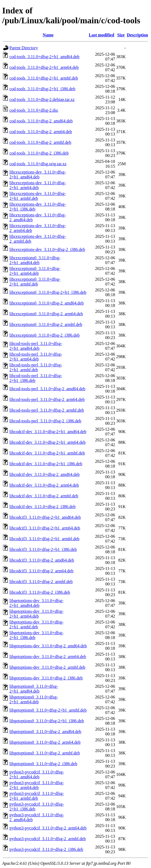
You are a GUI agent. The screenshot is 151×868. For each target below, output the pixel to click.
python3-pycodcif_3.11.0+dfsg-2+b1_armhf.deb (37, 796)
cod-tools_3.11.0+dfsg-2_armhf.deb (40, 142)
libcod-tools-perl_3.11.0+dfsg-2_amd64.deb (47, 389)
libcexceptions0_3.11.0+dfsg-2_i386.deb (44, 335)
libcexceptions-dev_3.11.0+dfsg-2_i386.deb (47, 249)
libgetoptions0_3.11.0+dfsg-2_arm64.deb (45, 742)
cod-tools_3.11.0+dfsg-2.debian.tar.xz (42, 99)
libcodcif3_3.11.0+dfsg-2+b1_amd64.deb (45, 517)
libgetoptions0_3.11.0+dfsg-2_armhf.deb (45, 753)
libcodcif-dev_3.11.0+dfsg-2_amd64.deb (44, 474)
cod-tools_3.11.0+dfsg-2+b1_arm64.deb (44, 67)
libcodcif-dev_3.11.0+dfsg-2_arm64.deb (44, 485)
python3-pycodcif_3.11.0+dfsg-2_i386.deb (46, 849)
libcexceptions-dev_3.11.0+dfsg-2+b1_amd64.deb (38, 174)
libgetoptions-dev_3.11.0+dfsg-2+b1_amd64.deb (36, 603)
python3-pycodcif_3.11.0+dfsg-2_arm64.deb (48, 828)
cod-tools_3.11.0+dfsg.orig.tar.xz (38, 164)
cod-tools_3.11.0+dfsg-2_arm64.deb (41, 132)
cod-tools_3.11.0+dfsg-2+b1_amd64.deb (44, 57)
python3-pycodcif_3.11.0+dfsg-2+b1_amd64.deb (37, 774)
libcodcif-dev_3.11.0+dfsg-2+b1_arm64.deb (48, 442)
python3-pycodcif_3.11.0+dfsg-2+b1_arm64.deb (37, 785)
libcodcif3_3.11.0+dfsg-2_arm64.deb (41, 571)
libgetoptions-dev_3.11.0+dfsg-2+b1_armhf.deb (36, 624)
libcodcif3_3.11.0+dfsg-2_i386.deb (40, 592)
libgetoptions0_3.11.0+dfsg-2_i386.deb (43, 764)
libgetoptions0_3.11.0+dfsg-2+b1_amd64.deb (34, 689)
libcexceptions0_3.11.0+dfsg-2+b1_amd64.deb (35, 260)
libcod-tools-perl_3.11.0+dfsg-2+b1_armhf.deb (36, 367)
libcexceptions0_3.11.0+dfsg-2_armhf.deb (46, 324)
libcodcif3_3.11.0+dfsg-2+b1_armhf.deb (44, 539)
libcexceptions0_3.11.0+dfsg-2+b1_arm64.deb (35, 271)
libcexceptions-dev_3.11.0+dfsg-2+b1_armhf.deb (38, 196)
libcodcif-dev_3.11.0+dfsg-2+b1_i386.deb (46, 464)
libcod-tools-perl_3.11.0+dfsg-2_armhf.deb (47, 410)
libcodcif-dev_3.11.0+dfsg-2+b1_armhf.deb (47, 453)
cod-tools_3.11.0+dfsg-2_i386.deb (39, 153)
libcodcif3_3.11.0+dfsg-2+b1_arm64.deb (45, 528)
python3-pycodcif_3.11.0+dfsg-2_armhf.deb (48, 839)
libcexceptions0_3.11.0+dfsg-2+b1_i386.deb (48, 292)
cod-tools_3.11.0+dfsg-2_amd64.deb (41, 121)
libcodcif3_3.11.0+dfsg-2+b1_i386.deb (43, 549)
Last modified (101, 35)
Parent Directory (24, 48)
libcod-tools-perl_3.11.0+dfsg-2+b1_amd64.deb (36, 346)
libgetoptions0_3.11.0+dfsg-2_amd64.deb (45, 732)
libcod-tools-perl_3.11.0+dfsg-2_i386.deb (45, 421)
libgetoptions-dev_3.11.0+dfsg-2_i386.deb (46, 678)
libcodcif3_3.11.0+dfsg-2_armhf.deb (41, 582)
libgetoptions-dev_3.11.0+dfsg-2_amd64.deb (48, 646)
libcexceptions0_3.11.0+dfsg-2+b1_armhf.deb (35, 282)
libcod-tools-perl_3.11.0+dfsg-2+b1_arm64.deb (36, 357)
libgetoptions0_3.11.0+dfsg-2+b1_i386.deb (47, 721)
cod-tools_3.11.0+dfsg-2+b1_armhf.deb (44, 78)
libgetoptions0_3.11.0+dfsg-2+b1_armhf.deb (48, 710)
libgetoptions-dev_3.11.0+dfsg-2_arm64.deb (48, 657)
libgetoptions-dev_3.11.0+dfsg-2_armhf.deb (47, 667)
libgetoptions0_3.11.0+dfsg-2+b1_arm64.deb (34, 699)
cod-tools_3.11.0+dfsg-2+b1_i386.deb (42, 89)
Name (48, 35)
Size (121, 35)
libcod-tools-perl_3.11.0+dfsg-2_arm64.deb (47, 399)
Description (137, 35)
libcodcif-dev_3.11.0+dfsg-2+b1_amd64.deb (48, 432)
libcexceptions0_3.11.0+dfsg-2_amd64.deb (46, 303)
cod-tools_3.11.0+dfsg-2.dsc (34, 110)
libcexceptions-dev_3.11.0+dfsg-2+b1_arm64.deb (38, 185)
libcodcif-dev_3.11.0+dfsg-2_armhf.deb (44, 496)
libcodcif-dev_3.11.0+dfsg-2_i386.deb (42, 507)
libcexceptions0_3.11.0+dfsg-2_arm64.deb (46, 314)
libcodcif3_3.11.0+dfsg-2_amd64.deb (42, 560)
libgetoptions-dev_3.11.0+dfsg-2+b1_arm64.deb (36, 614)
